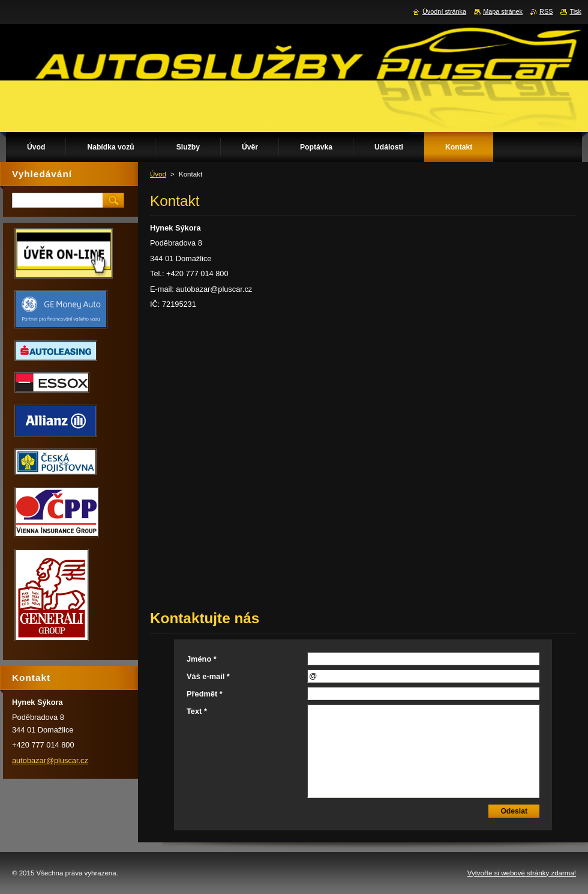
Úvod (158, 174)
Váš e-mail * (208, 676)
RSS (546, 11)
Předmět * (205, 694)
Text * (197, 711)
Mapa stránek (503, 11)
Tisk (575, 11)
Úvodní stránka (444, 11)
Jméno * (202, 659)
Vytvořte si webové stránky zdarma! (522, 873)
